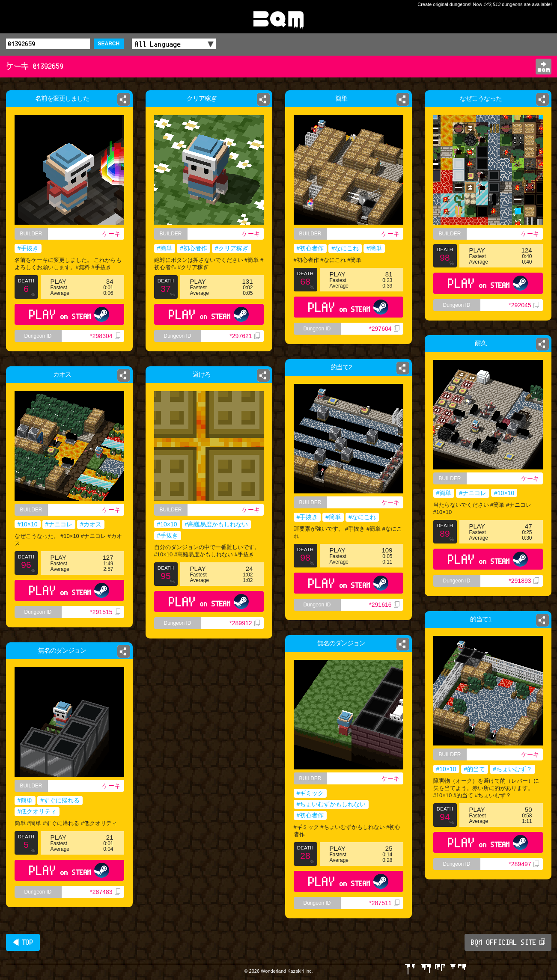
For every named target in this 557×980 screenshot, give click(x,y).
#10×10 (504, 493)
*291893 (524, 581)
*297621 (244, 336)
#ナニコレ (473, 493)
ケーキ (111, 234)
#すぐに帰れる (60, 800)
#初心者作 (194, 248)
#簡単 (164, 248)
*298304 (105, 336)
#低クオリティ (37, 811)
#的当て (475, 769)
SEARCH (109, 44)
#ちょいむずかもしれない (331, 804)
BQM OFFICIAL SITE (508, 942)
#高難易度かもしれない (217, 525)
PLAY (69, 314)
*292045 (524, 305)
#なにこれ (345, 248)
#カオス (92, 526)
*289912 (248, 634)
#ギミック (310, 793)
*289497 (524, 864)
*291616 (384, 605)
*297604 (384, 329)
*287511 (384, 903)
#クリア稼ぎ (232, 248)
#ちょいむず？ (512, 769)
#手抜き (28, 248)
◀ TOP (23, 942)
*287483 (105, 892)
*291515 (108, 620)
